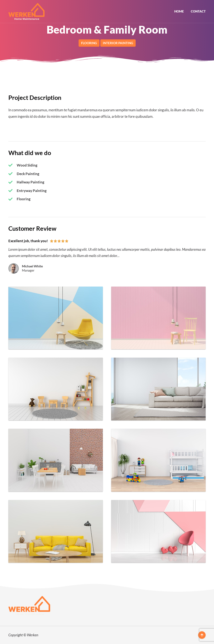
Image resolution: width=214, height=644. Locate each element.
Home (179, 11)
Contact (198, 11)
